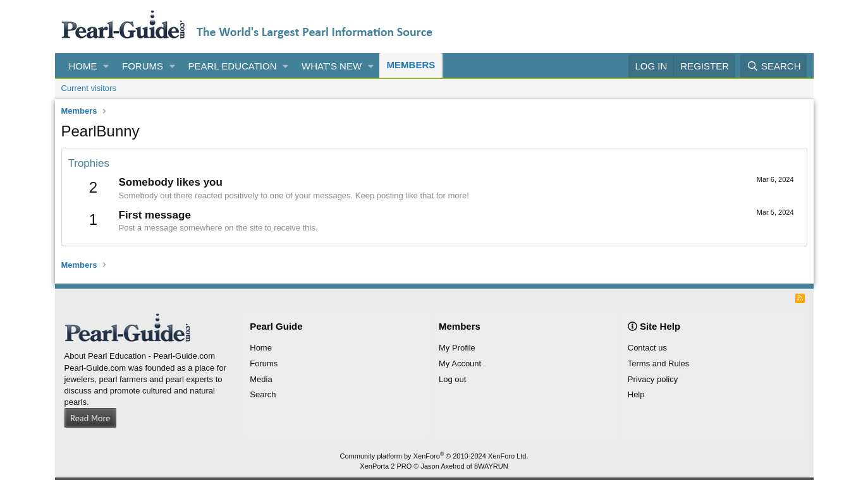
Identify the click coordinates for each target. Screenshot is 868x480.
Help (636, 394)
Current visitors (89, 88)
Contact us (647, 348)
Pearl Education (233, 66)
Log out (452, 379)
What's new (332, 66)
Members (411, 65)
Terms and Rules (659, 363)
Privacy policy (653, 379)
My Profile (457, 348)
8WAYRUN (491, 466)
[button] (106, 66)
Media (261, 379)
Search (263, 394)
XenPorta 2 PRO (386, 466)
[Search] (774, 66)
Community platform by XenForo (434, 456)
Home (83, 66)
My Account (460, 363)
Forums (143, 66)
